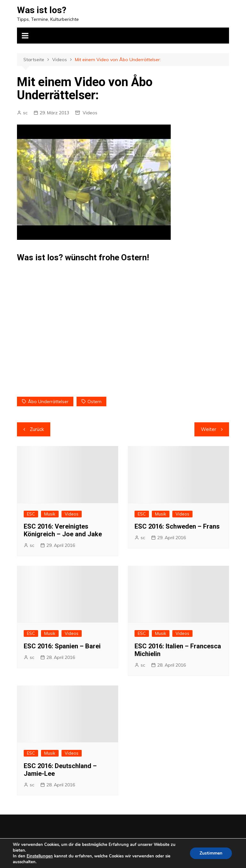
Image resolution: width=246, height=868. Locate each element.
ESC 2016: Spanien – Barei (62, 646)
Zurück (37, 429)
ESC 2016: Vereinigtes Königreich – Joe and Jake (63, 530)
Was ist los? (42, 10)
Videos (90, 113)
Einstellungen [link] (40, 856)
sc (25, 113)
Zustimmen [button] (211, 853)
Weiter (209, 429)
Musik (50, 514)
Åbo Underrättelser (48, 402)
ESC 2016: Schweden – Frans (177, 526)
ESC (31, 514)
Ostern (94, 402)
